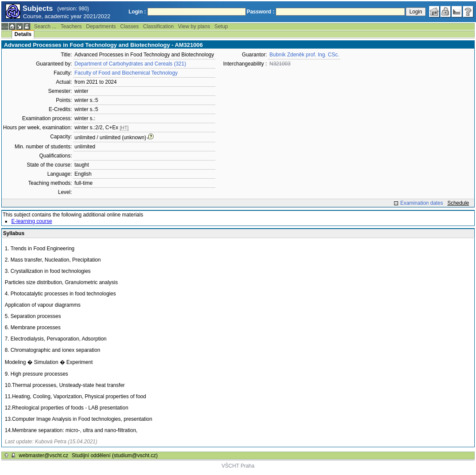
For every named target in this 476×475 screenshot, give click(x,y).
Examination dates (422, 203)
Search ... (45, 26)
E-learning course (32, 221)
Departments (101, 26)
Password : (261, 12)
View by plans (194, 26)
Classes (129, 26)
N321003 (280, 64)
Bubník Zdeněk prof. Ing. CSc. (304, 55)
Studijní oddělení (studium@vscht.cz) (115, 455)
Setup (221, 26)
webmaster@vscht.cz (43, 455)
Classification (158, 26)
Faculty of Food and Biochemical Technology (126, 73)
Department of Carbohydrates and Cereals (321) (130, 64)
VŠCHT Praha (238, 466)
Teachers (71, 26)
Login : (137, 12)
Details (23, 34)
